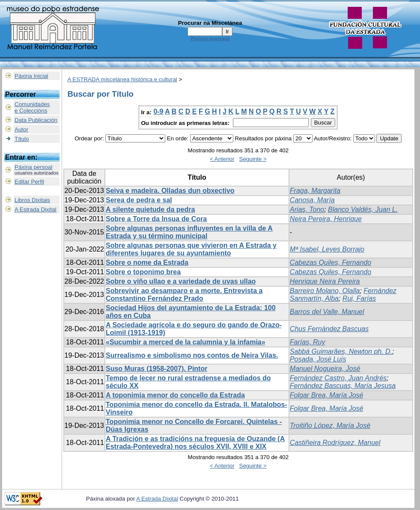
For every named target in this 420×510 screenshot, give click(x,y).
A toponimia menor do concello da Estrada (175, 395)
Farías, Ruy (308, 342)
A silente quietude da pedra (150, 209)
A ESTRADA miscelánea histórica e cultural (122, 79)
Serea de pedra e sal (139, 200)
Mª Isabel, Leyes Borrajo (327, 249)
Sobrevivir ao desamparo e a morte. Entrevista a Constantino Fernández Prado (184, 295)
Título (22, 139)
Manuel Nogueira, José (325, 369)
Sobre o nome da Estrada (147, 262)
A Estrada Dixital (36, 209)
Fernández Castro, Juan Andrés (338, 378)
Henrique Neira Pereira (325, 281)
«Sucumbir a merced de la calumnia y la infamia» (186, 342)
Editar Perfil (29, 182)
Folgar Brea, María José (327, 395)
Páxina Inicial (31, 76)
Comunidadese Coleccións (32, 107)
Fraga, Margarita (315, 191)
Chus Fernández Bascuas (329, 329)
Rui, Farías (359, 298)
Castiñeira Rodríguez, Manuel (335, 443)
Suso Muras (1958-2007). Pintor (156, 369)
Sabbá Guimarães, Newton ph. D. (341, 351)
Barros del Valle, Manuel (327, 312)
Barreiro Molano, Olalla (325, 291)
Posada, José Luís (318, 359)
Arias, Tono (307, 209)
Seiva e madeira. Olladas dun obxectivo (170, 191)
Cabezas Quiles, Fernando (331, 262)
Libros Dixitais (32, 200)
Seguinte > (253, 159)
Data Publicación (36, 120)
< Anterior (222, 159)
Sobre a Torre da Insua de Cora (156, 219)
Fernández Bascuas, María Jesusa (343, 386)
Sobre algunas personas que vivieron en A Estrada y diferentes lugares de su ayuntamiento (191, 249)
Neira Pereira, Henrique (326, 219)
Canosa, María (312, 200)
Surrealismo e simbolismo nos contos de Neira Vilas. (192, 355)
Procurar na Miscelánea (210, 23)
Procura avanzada (210, 39)
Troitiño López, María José (330, 425)
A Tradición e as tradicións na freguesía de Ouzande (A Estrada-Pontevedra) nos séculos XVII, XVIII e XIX (195, 443)
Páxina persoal (33, 167)
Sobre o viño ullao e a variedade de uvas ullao (181, 281)
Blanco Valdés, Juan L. (363, 209)
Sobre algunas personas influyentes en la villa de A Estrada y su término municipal (189, 232)
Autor (21, 129)
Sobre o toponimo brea (143, 272)
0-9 (158, 111)
